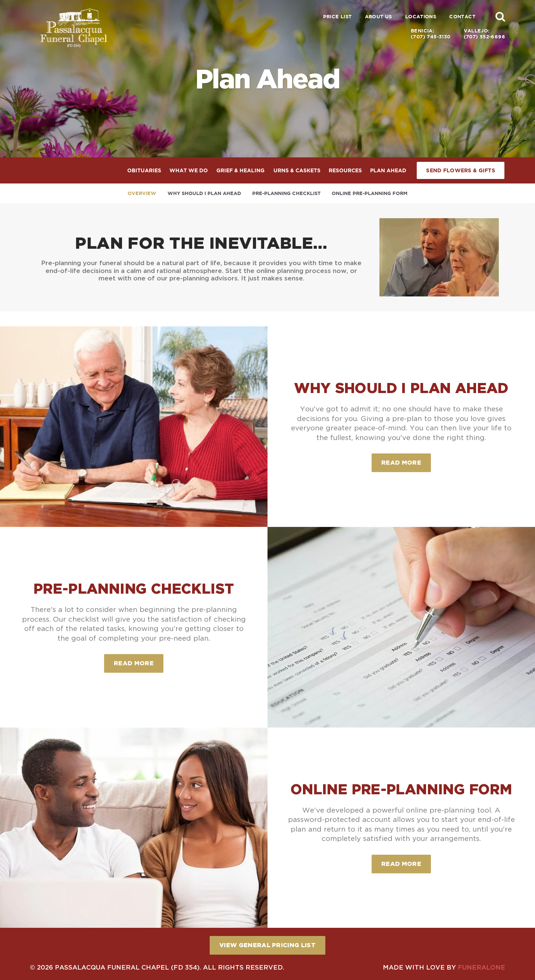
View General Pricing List (267, 945)
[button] (500, 16)
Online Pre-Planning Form (370, 193)
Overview (142, 193)
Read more (406, 460)
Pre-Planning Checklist (286, 193)
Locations (421, 17)
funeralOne (481, 967)
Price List (337, 17)
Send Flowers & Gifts (461, 170)
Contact (462, 17)
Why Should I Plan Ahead (204, 193)
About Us (378, 17)
